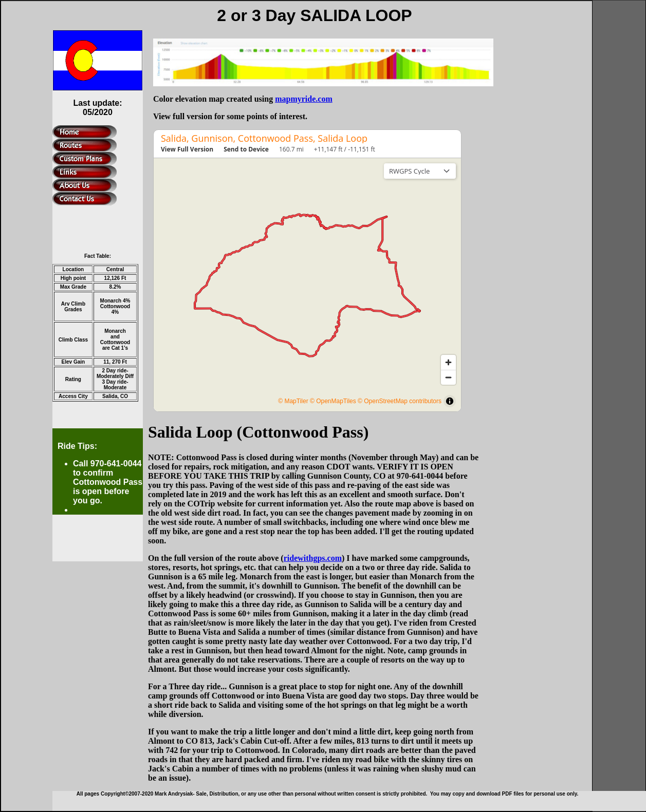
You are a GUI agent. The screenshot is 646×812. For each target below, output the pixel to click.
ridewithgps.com (313, 558)
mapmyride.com (304, 99)
